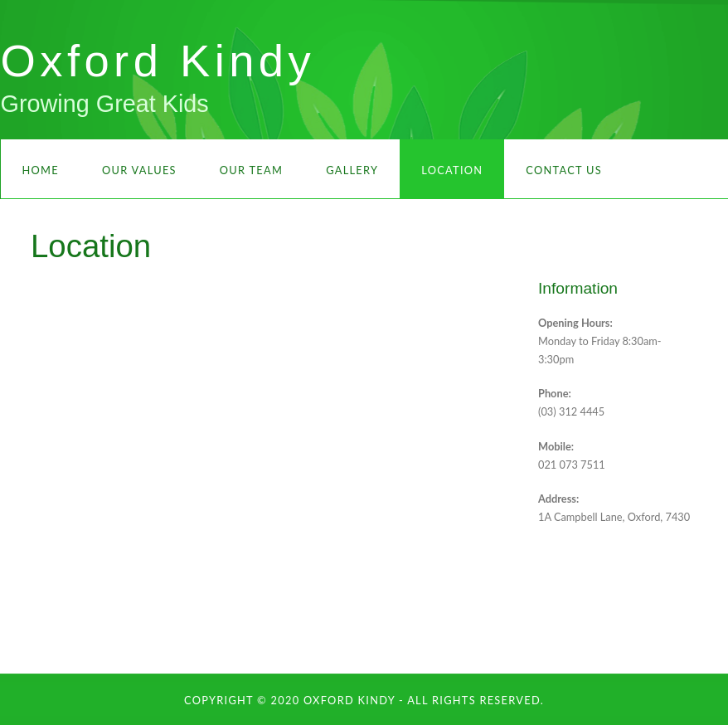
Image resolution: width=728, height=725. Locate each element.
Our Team (251, 170)
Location (452, 170)
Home (41, 170)
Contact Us (564, 170)
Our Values (139, 170)
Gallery (352, 170)
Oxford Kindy (158, 61)
